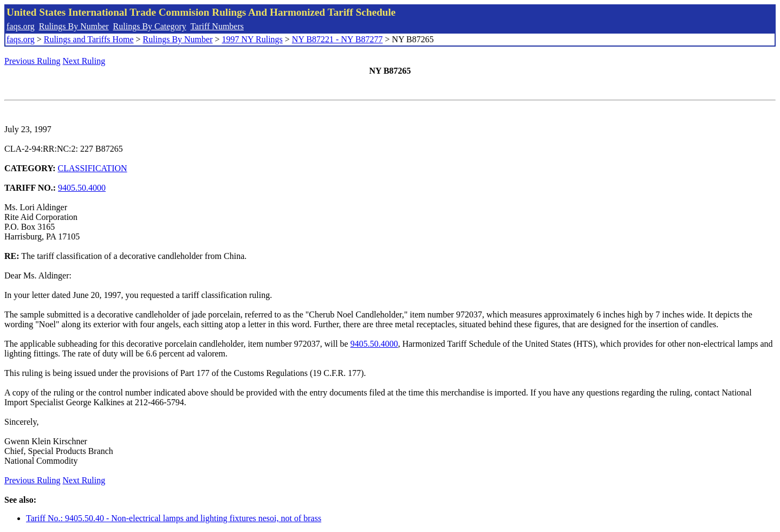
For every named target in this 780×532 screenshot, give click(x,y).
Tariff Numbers (217, 26)
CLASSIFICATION (93, 168)
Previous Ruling (32, 61)
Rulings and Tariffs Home (89, 39)
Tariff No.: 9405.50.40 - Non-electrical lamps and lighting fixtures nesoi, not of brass (174, 518)
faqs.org (21, 26)
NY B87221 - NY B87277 (337, 39)
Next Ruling (84, 61)
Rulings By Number (74, 26)
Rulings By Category (150, 26)
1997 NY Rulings (252, 39)
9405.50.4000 (82, 188)
